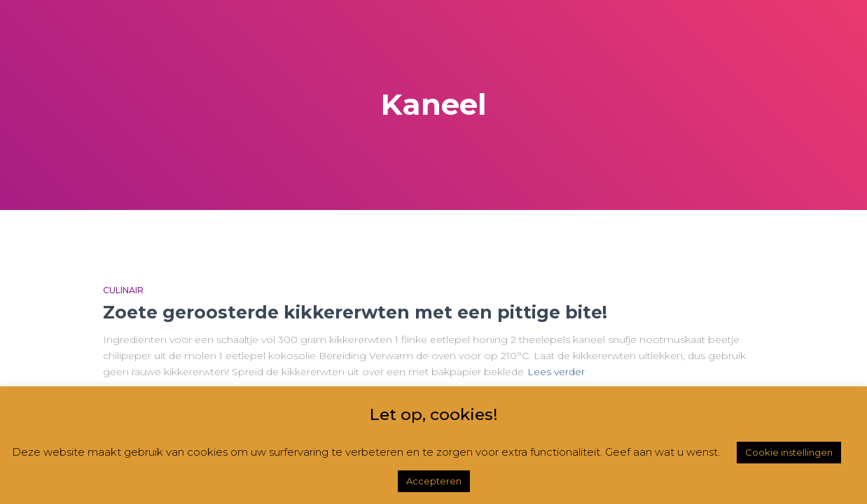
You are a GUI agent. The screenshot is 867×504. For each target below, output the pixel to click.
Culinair (123, 290)
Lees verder (556, 372)
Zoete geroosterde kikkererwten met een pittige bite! (355, 312)
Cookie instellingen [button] (789, 452)
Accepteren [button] (434, 481)
